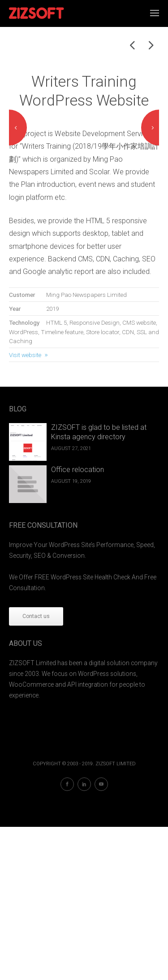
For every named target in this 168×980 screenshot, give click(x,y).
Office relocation (78, 623)
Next (150, 204)
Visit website (25, 508)
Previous (18, 204)
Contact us (36, 769)
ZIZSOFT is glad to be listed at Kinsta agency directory (99, 586)
